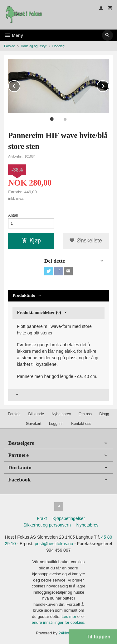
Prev (20, 85)
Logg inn (56, 424)
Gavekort (34, 424)
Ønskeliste (86, 241)
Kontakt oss (81, 424)
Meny (14, 35)
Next (109, 85)
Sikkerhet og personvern (47, 525)
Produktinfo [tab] (24, 295)
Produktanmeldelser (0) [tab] (39, 313)
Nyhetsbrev (61, 414)
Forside (10, 46)
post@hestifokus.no (54, 544)
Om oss (85, 414)
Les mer (69, 616)
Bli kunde (36, 414)
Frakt (42, 518)
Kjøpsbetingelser (69, 518)
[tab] (58, 395)
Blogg (104, 414)
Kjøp (31, 241)
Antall (13, 215)
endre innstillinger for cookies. (59, 622)
